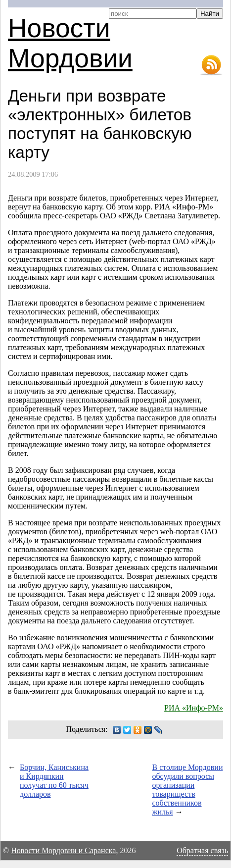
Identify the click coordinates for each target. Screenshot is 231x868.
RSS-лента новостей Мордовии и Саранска (211, 65)
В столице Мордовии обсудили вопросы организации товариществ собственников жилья (187, 790)
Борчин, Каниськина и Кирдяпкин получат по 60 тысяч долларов (54, 781)
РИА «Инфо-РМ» (194, 708)
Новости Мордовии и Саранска (63, 850)
